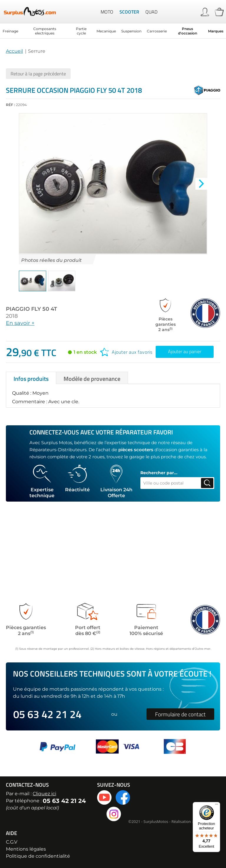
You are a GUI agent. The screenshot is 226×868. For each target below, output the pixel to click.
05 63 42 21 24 (47, 714)
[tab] (31, 340)
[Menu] (217, 806)
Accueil (14, 51)
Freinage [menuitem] (10, 31)
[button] (33, 281)
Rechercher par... (159, 435)
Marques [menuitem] (216, 31)
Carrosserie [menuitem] (157, 31)
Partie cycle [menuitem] (81, 31)
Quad (151, 12)
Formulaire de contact (180, 714)
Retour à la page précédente (38, 74)
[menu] (113, 31)
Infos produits (31, 341)
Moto (107, 12)
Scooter (129, 12)
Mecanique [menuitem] (106, 31)
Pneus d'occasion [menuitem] (188, 31)
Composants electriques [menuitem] (45, 31)
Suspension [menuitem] (131, 31)
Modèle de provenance (92, 341)
